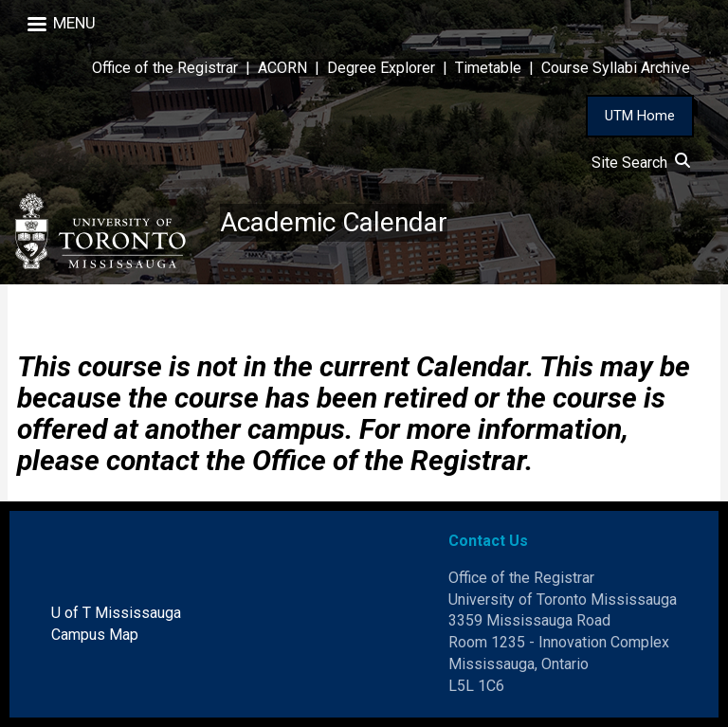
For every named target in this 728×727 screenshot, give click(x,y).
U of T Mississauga (116, 613)
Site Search (641, 163)
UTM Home (640, 116)
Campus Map (95, 635)
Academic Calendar (334, 222)
